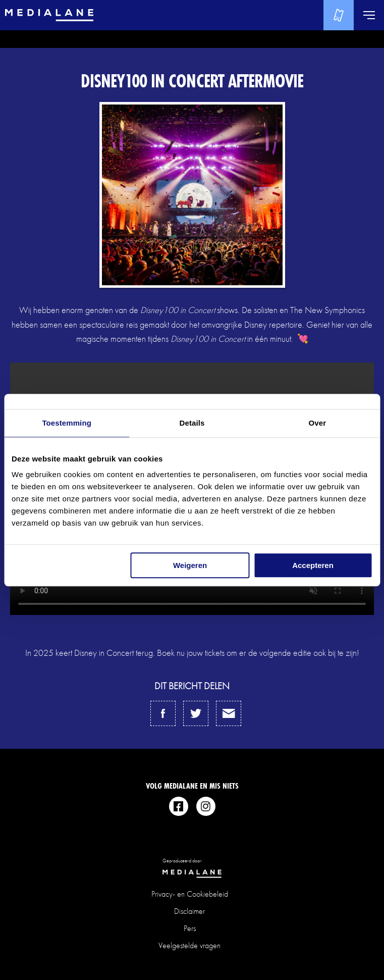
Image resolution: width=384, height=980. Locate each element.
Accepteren (313, 565)
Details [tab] (192, 423)
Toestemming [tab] (67, 423)
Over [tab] (318, 423)
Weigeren (190, 565)
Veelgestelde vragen (189, 945)
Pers (190, 928)
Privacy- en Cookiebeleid (190, 894)
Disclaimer (189, 911)
